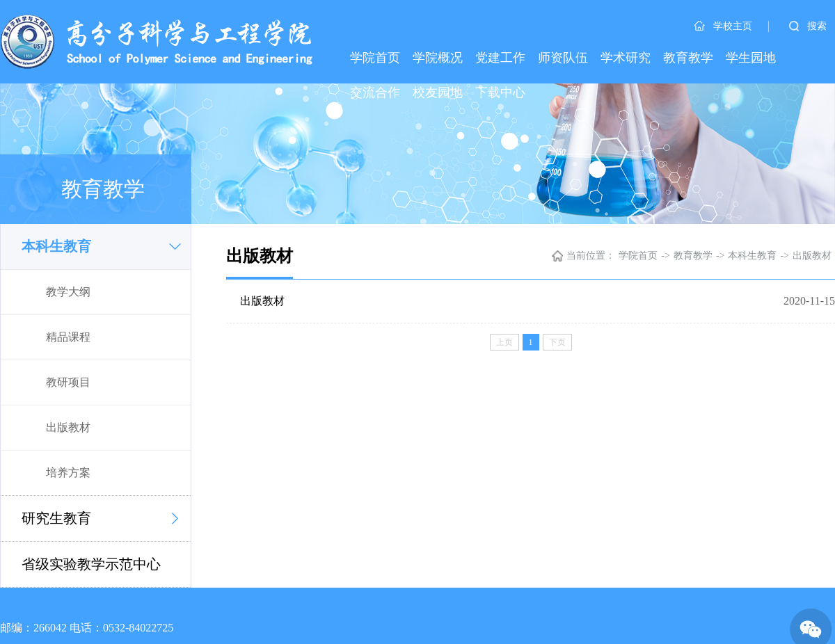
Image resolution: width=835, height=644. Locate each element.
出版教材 (68, 427)
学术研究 (626, 58)
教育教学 (688, 58)
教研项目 (68, 382)
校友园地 (438, 92)
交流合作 (375, 92)
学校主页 (723, 26)
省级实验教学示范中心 (91, 564)
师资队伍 (563, 58)
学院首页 (375, 58)
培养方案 (68, 473)
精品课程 (68, 337)
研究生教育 (56, 518)
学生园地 (751, 58)
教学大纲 (68, 292)
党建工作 (500, 58)
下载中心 (500, 92)
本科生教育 (56, 246)
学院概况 (438, 58)
